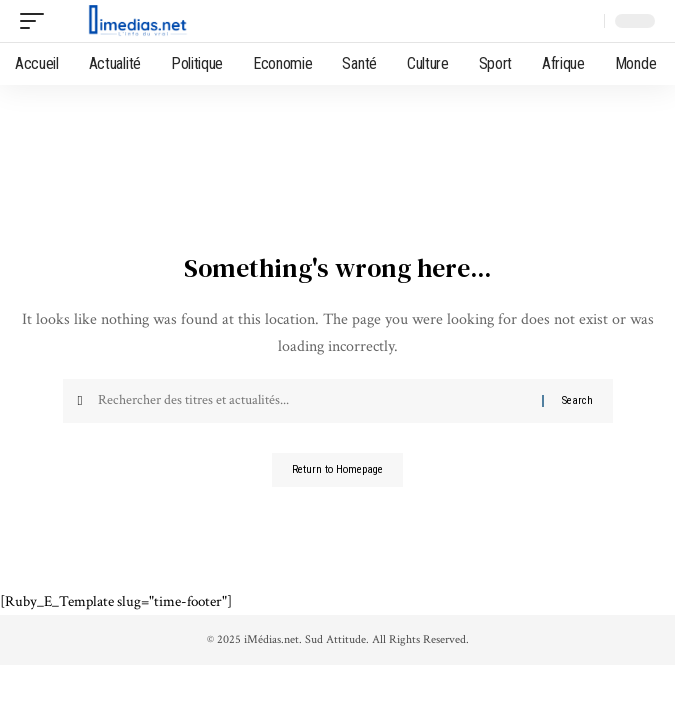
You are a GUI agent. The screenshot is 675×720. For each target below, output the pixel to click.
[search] (584, 21)
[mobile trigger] (37, 21)
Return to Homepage (337, 469)
